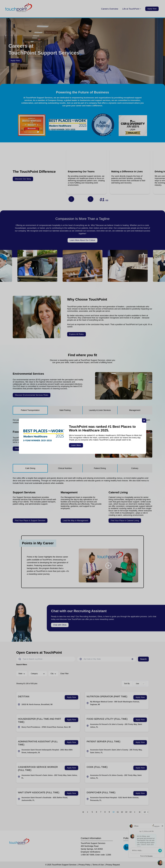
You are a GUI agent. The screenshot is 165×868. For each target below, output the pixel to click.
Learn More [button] (76, 445)
